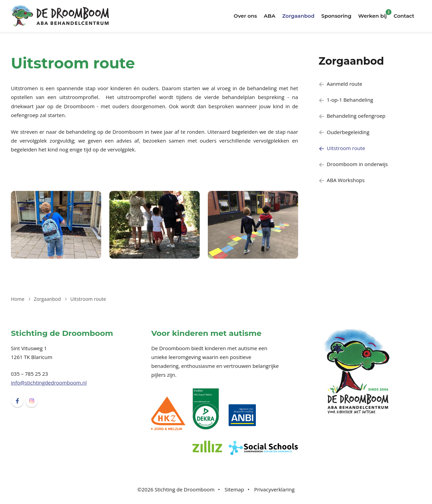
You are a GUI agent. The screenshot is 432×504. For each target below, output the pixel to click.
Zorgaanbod (298, 16)
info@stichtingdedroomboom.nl (49, 383)
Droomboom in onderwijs (353, 164)
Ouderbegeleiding (344, 132)
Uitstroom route (342, 148)
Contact (404, 16)
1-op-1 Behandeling (346, 100)
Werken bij (372, 16)
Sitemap (234, 489)
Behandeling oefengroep (352, 116)
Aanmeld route (340, 84)
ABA (269, 16)
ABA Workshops (342, 180)
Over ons (245, 16)
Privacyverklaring (274, 489)
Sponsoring (336, 16)
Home (18, 299)
